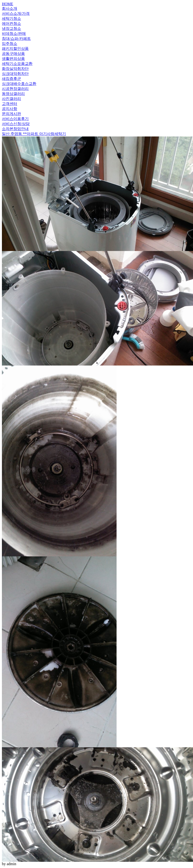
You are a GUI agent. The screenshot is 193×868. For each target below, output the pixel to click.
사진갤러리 (11, 99)
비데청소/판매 (14, 34)
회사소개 (10, 8)
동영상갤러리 (13, 94)
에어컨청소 (11, 24)
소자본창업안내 (15, 129)
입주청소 (10, 44)
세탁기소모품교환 (17, 64)
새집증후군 (11, 79)
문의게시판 (11, 114)
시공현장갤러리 (15, 89)
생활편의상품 (13, 59)
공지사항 (10, 109)
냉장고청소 (11, 29)
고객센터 (10, 104)
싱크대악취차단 (15, 74)
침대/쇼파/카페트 (16, 39)
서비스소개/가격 (16, 13)
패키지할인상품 (15, 49)
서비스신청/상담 (16, 124)
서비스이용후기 (15, 119)
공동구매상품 (13, 54)
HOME (8, 4)
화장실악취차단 (15, 69)
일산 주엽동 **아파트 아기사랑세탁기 (34, 134)
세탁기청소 (11, 18)
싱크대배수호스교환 (19, 84)
